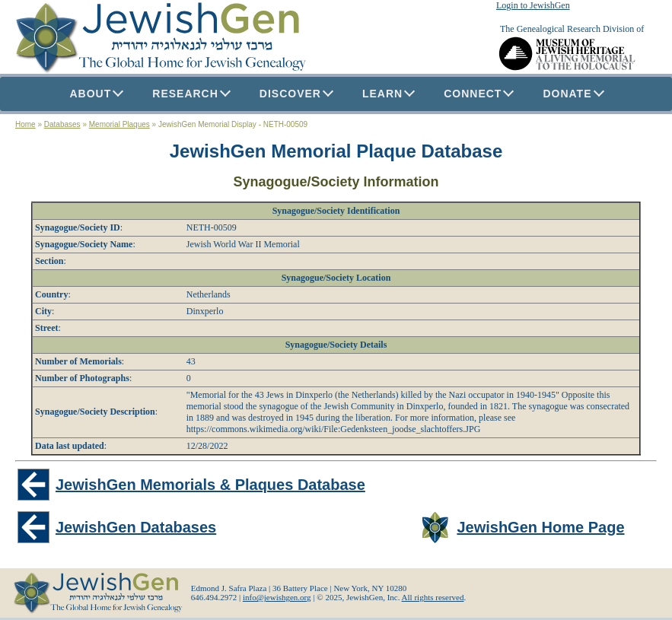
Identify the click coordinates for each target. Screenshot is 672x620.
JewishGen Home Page (540, 527)
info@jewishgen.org (277, 597)
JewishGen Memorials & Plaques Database (210, 485)
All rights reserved (433, 597)
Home (25, 124)
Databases (62, 124)
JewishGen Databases (136, 527)
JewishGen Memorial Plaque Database (336, 151)
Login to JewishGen (533, 5)
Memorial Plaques (119, 124)
